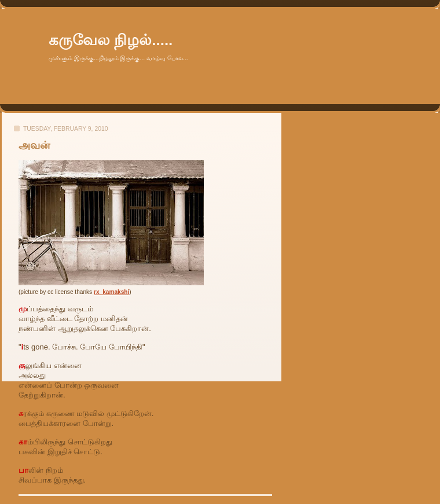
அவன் (34, 145)
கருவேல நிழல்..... (111, 40)
